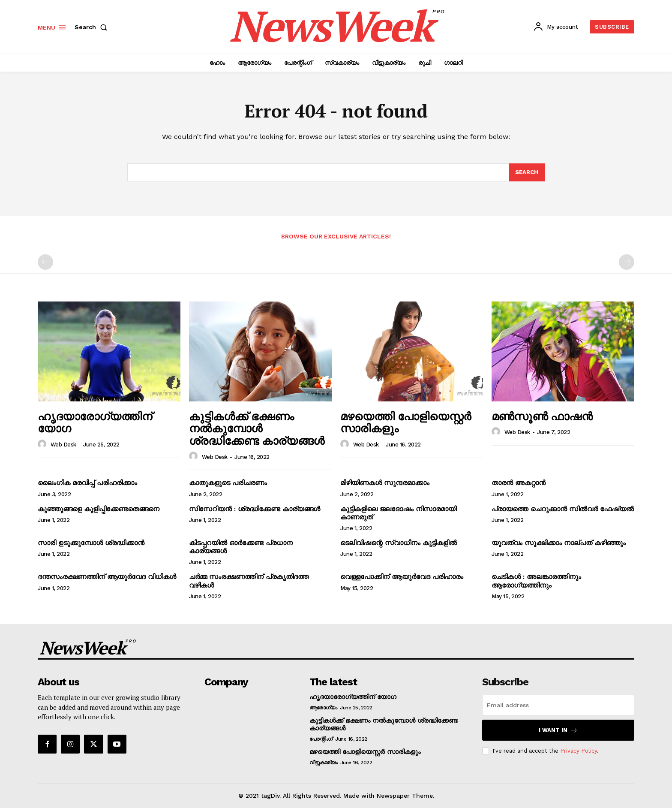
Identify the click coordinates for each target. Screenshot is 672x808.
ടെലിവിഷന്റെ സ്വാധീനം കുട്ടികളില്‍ (399, 543)
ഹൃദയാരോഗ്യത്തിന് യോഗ (95, 422)
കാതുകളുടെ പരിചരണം (228, 483)
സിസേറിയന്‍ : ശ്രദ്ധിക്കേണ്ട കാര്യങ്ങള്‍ (255, 509)
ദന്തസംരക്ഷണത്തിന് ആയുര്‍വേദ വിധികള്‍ (107, 577)
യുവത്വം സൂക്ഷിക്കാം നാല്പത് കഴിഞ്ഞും (559, 543)
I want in (558, 730)
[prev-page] (45, 262)
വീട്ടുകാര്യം (324, 763)
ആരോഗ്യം (323, 708)
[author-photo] (43, 444)
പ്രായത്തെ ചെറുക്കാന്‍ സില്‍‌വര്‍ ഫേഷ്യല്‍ (563, 509)
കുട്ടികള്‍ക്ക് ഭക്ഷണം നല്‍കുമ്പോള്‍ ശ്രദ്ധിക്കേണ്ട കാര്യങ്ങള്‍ (257, 428)
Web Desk (63, 445)
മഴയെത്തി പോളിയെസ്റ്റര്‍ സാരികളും (406, 422)
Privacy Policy (579, 751)
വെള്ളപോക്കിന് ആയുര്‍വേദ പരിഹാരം (402, 577)
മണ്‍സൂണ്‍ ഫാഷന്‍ (542, 416)
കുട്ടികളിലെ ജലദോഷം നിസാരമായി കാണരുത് (398, 513)
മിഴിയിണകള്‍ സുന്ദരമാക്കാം (385, 483)
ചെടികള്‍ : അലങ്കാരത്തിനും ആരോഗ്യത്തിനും (536, 581)
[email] (558, 705)
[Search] (527, 172)
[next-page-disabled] (627, 262)
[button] (93, 27)
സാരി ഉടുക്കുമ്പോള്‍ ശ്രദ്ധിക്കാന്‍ (91, 543)
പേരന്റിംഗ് (321, 739)
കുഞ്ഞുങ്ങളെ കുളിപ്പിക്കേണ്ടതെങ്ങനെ (99, 509)
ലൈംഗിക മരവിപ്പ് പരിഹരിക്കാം (87, 483)
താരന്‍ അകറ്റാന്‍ (519, 483)
